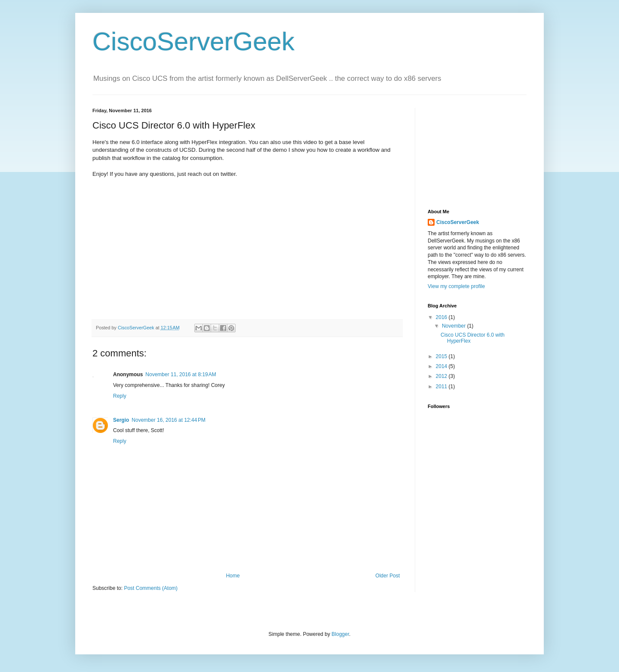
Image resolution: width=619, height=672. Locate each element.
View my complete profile (456, 286)
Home (233, 576)
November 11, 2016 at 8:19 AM (181, 374)
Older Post (388, 576)
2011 (442, 387)
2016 (442, 317)
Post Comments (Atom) (151, 588)
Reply (120, 396)
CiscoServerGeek (193, 41)
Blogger (340, 634)
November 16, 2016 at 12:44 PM (169, 420)
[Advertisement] (471, 151)
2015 (442, 356)
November (455, 326)
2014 (442, 366)
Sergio (121, 420)
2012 (442, 376)
